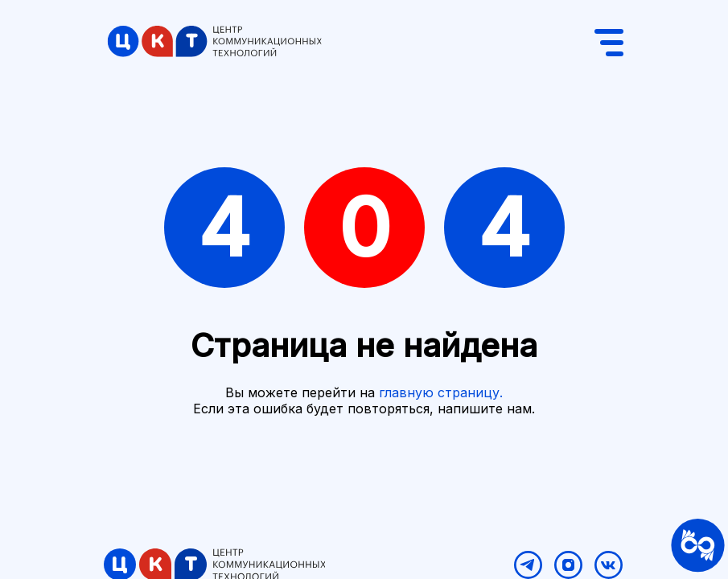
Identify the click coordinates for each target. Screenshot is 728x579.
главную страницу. (441, 392)
